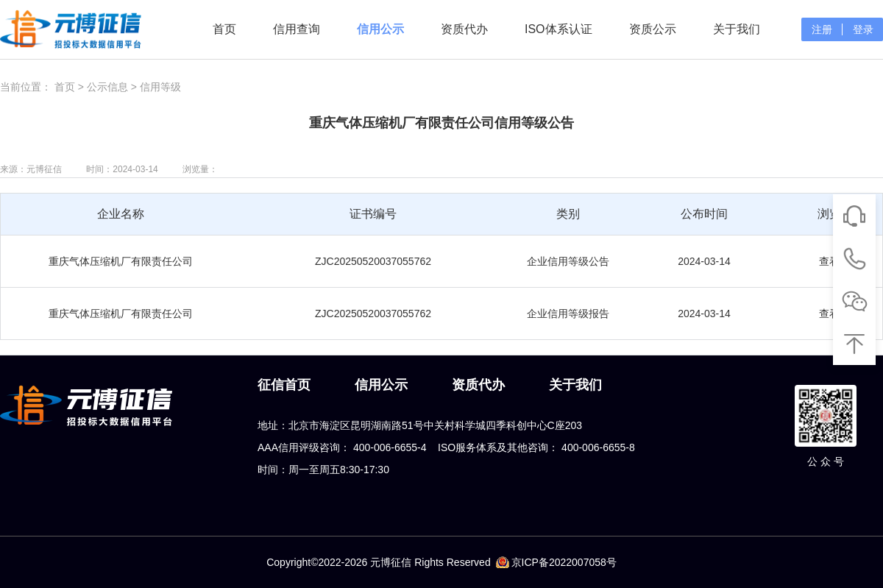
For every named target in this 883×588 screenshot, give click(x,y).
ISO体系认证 (558, 29)
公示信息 (107, 87)
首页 (224, 29)
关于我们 (737, 29)
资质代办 (464, 29)
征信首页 (284, 385)
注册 (822, 29)
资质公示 (653, 29)
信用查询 (297, 29)
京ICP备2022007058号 (564, 562)
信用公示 (380, 29)
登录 (863, 29)
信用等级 (160, 87)
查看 (829, 261)
